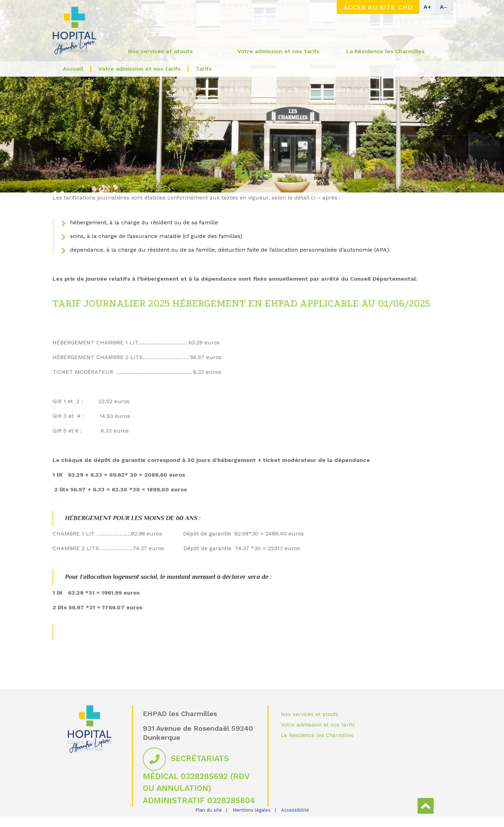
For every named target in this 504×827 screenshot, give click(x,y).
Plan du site (209, 810)
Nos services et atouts (310, 714)
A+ (428, 7)
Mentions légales (252, 810)
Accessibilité (295, 810)
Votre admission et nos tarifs (318, 725)
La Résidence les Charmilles (317, 735)
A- (444, 7)
